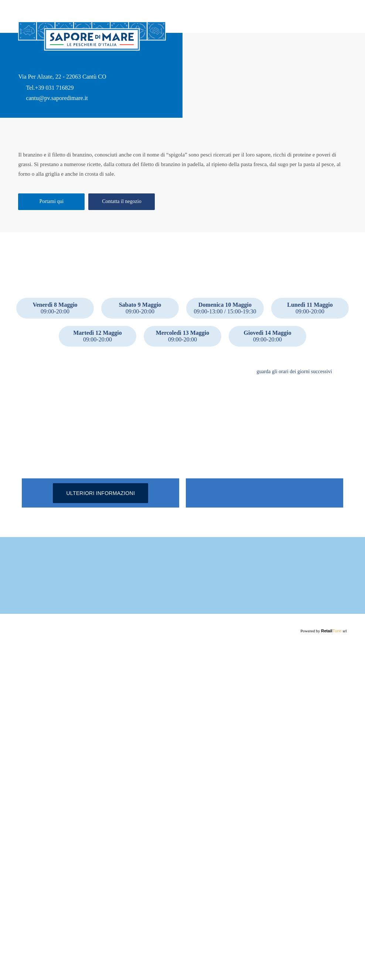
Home (340, 28)
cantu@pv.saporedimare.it (59, 104)
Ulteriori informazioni (101, 712)
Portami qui (51, 259)
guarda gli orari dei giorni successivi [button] (292, 433)
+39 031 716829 (54, 94)
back (24, 13)
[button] (341, 433)
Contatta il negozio (122, 259)
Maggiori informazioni (85, 929)
